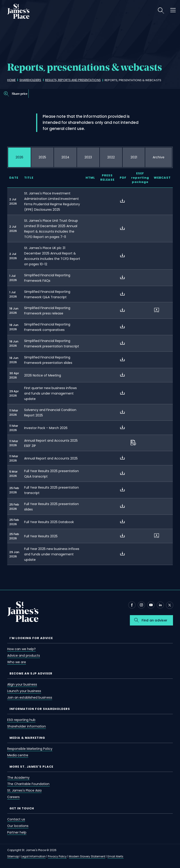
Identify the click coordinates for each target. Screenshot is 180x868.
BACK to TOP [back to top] (11, 865)
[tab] (19, 157)
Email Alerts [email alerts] (115, 856)
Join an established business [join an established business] (30, 697)
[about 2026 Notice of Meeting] (122, 375)
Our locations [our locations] (18, 826)
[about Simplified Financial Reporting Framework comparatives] (122, 326)
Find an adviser (154, 620)
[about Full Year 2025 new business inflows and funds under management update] (122, 554)
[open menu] (173, 11)
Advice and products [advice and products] (24, 656)
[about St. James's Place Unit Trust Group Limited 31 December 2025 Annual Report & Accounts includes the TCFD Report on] (122, 228)
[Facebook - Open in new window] (132, 605)
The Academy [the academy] (18, 778)
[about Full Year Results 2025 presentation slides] (122, 506)
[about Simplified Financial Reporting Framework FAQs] (122, 277)
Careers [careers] (13, 797)
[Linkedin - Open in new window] (160, 605)
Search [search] (161, 10)
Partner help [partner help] (17, 832)
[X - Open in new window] (170, 605)
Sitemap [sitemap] (13, 856)
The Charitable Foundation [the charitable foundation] (28, 784)
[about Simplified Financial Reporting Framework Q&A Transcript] (122, 294)
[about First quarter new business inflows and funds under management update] (122, 393)
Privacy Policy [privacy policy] (57, 856)
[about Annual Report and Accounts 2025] (122, 458)
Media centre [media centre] (18, 755)
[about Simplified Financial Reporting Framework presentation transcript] (122, 343)
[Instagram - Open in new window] (141, 605)
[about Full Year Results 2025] (122, 536)
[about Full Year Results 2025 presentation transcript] (122, 489)
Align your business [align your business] (22, 684)
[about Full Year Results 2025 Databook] (122, 521)
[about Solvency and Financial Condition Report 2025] (122, 412)
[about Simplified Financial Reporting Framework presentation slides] (122, 359)
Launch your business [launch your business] (24, 691)
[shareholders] (31, 80)
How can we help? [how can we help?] (21, 649)
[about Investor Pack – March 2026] (122, 427)
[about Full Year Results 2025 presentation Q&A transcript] (122, 473)
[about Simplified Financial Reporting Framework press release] (122, 310)
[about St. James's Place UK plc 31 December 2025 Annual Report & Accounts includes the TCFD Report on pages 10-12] (122, 255)
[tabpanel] (90, 372)
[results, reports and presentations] (74, 80)
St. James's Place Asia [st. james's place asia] (24, 790)
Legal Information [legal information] (33, 856)
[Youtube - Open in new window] (151, 605)
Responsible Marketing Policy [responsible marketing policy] (30, 749)
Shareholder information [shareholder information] (27, 726)
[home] (12, 80)
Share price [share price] (20, 94)
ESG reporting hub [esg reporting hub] (21, 720)
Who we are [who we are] (17, 662)
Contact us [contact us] (16, 819)
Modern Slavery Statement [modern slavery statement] (87, 856)
